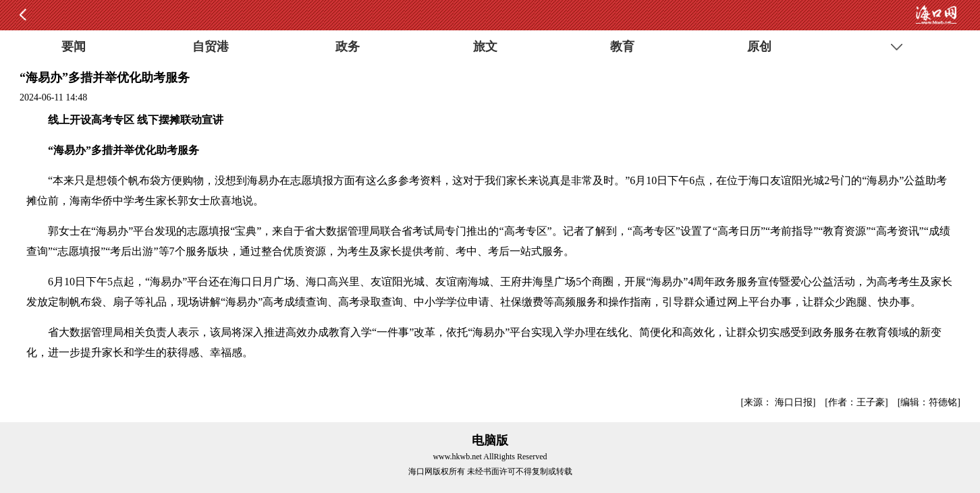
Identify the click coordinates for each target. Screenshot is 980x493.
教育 (622, 47)
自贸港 (211, 47)
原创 (759, 47)
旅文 (485, 47)
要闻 (74, 47)
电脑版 (490, 440)
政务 (348, 47)
